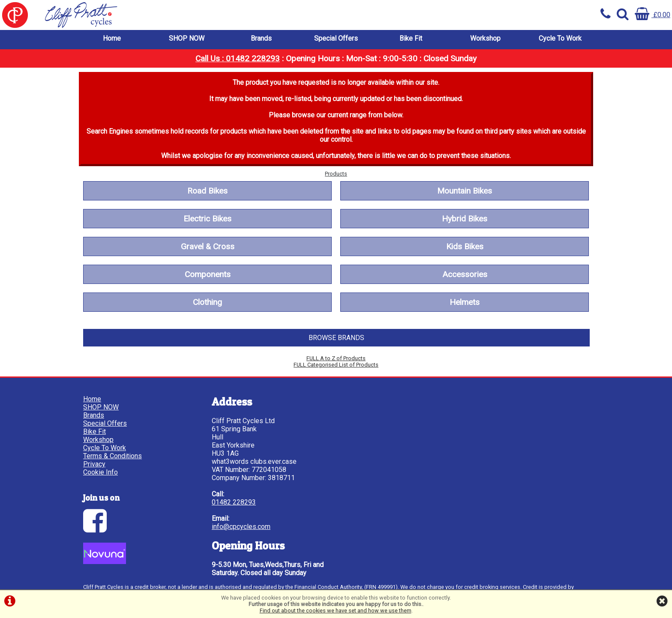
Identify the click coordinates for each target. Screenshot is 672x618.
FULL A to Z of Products (336, 358)
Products (336, 174)
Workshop (485, 38)
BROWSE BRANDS (336, 338)
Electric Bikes (207, 219)
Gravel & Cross (208, 246)
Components (208, 274)
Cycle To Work (560, 38)
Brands (261, 38)
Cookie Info (100, 472)
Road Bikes (207, 191)
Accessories (465, 274)
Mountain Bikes (465, 191)
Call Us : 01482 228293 (238, 58)
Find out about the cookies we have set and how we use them (336, 611)
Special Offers (336, 38)
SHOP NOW (187, 38)
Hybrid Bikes (465, 219)
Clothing (207, 302)
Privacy (94, 464)
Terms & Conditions (112, 456)
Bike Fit (411, 38)
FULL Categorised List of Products (336, 365)
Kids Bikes (465, 246)
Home (112, 38)
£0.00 (652, 15)
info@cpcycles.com (241, 527)
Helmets (465, 302)
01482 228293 (234, 502)
